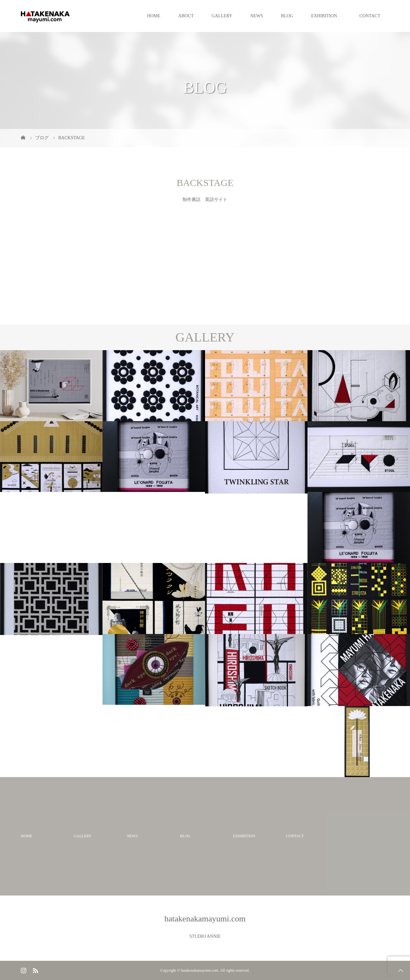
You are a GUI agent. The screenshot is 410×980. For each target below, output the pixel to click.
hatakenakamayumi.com (205, 919)
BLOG (287, 16)
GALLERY (222, 16)
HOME (154, 16)
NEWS (257, 16)
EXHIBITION (326, 16)
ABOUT (186, 16)
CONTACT (370, 16)
